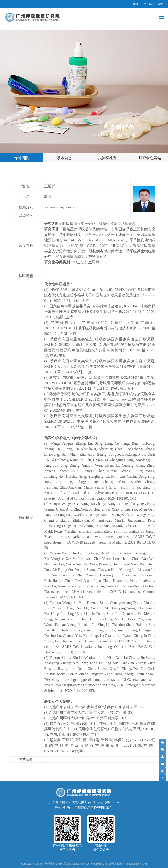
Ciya (144, 864)
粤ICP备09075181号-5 (103, 864)
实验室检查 (107, 158)
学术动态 (64, 158)
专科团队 (22, 158)
